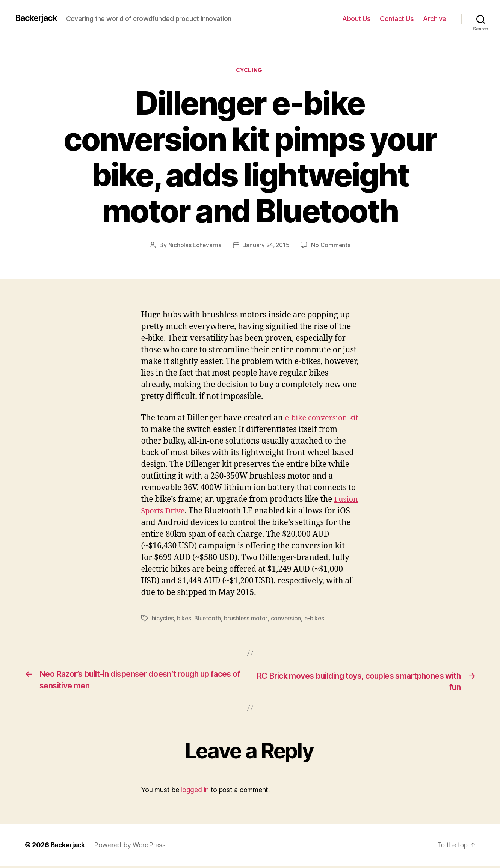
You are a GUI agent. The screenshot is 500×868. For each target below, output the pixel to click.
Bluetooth (209, 619)
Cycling (250, 71)
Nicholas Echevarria (194, 246)
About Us (356, 19)
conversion (288, 619)
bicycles (163, 619)
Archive (435, 19)
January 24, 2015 (266, 246)
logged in (195, 792)
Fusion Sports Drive (178, 512)
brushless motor (248, 619)
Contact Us (397, 19)
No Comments (332, 246)
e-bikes (317, 619)
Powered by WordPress (132, 847)
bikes (185, 619)
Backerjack (38, 18)
